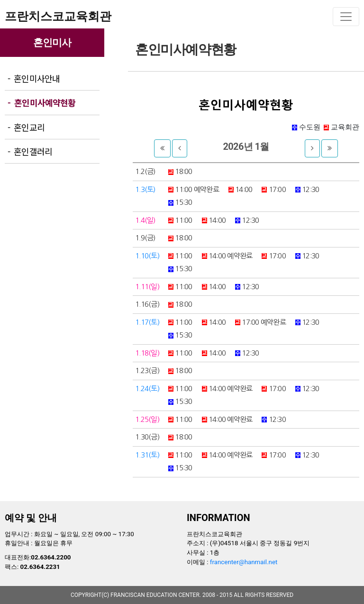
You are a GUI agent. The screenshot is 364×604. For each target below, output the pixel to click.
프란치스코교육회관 (58, 16)
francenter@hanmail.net (244, 562)
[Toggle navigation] (346, 17)
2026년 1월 (246, 146)
